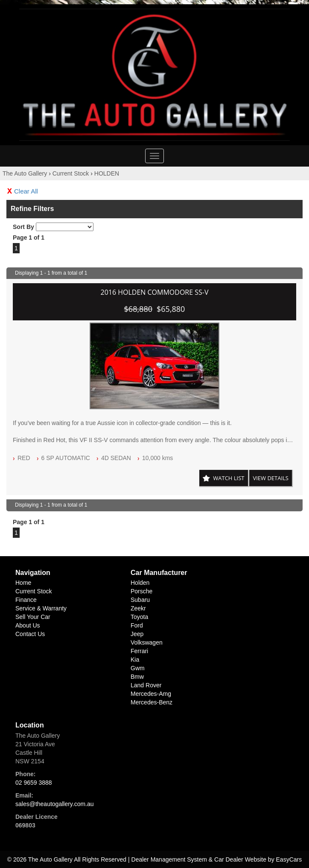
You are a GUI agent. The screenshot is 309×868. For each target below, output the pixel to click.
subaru (140, 600)
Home (23, 583)
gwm (138, 668)
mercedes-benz (152, 702)
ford (137, 625)
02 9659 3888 (34, 783)
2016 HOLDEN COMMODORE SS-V (154, 292)
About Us (28, 625)
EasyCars (289, 859)
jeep (137, 634)
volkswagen (147, 642)
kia (135, 660)
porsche (141, 591)
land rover (146, 685)
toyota (139, 617)
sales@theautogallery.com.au (55, 804)
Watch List (229, 478)
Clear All (26, 191)
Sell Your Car (33, 617)
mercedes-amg (151, 694)
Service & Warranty (41, 608)
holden (140, 583)
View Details (271, 478)
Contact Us (30, 634)
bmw (137, 677)
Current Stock (71, 173)
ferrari (139, 651)
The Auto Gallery (25, 173)
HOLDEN (107, 173)
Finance (26, 600)
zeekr (138, 608)
